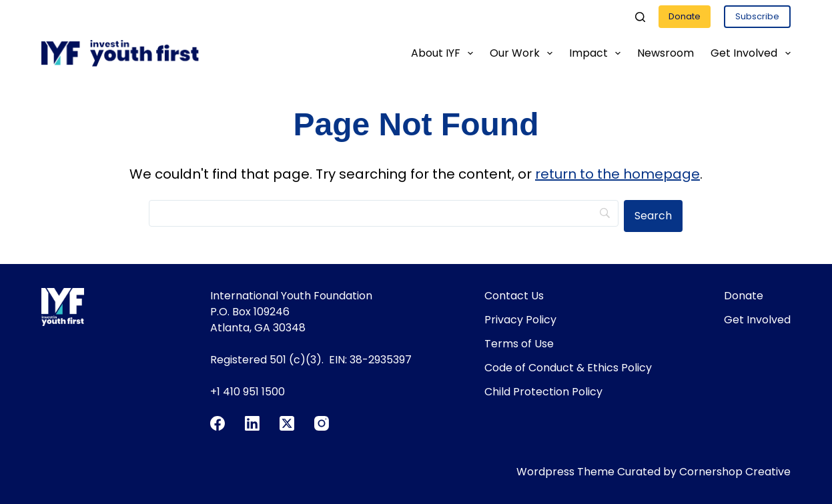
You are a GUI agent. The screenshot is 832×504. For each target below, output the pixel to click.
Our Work (524, 53)
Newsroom (666, 53)
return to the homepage (617, 174)
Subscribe (757, 16)
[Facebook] (218, 423)
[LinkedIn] (252, 423)
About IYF (445, 53)
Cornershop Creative (735, 472)
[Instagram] (322, 423)
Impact (597, 53)
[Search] (640, 17)
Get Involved (750, 53)
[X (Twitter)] (287, 423)
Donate (685, 16)
